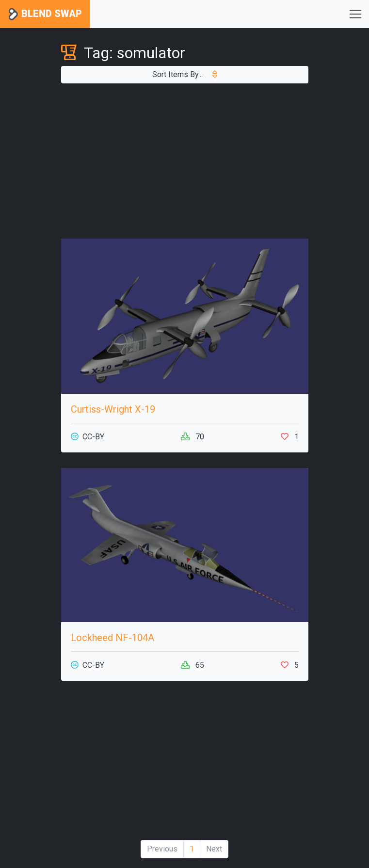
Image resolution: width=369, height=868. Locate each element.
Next (214, 849)
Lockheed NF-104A (112, 638)
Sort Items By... (185, 74)
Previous (162, 849)
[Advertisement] (185, 161)
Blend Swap (45, 14)
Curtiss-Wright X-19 (113, 409)
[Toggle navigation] (355, 14)
